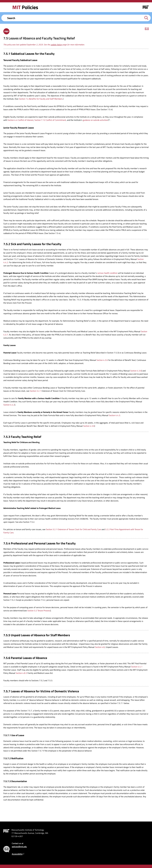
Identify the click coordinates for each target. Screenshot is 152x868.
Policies (25, 7)
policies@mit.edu (19, 847)
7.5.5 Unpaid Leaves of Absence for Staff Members (37, 635)
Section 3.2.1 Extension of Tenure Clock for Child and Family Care (73, 529)
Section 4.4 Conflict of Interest (20, 120)
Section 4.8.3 (21, 673)
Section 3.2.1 (36, 391)
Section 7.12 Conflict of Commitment (50, 120)
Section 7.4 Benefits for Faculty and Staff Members (41, 99)
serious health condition (107, 273)
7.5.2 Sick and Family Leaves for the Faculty (32, 244)
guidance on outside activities (97, 120)
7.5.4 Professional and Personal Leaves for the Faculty (39, 543)
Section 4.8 (100, 647)
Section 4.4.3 (114, 415)
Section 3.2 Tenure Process (39, 611)
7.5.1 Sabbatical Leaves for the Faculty (29, 54)
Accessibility (18, 854)
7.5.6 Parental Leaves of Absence (25, 658)
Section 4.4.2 (9, 405)
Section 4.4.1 (137, 667)
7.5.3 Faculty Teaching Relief (22, 437)
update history (56, 45)
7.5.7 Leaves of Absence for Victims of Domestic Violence (41, 691)
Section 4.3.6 (102, 360)
